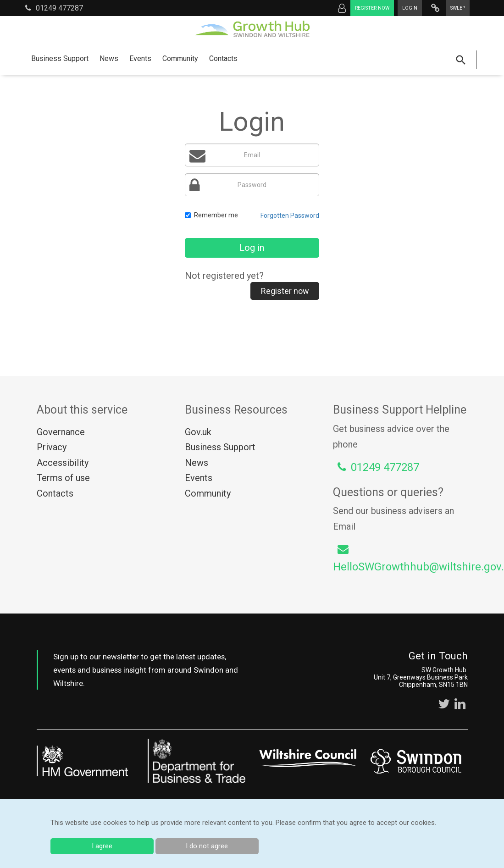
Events (140, 58)
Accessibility (63, 463)
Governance (61, 432)
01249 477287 (54, 8)
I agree (102, 846)
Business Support (60, 58)
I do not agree (207, 846)
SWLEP (458, 8)
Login (410, 8)
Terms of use (63, 478)
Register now (372, 8)
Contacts (223, 58)
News (109, 58)
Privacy (52, 447)
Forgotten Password (290, 216)
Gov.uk (198, 432)
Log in (252, 248)
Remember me (211, 215)
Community (180, 58)
